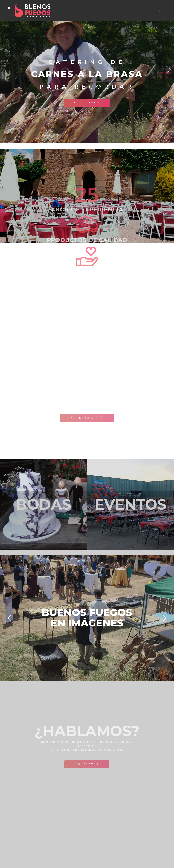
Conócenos (87, 103)
